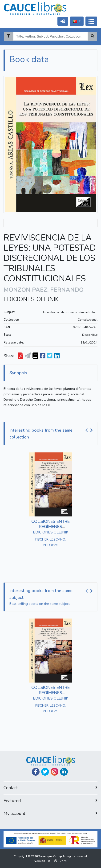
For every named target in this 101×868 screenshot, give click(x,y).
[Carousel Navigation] (90, 430)
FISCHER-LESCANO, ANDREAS (50, 542)
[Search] (50, 36)
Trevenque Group (50, 856)
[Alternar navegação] (91, 21)
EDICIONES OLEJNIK (31, 299)
